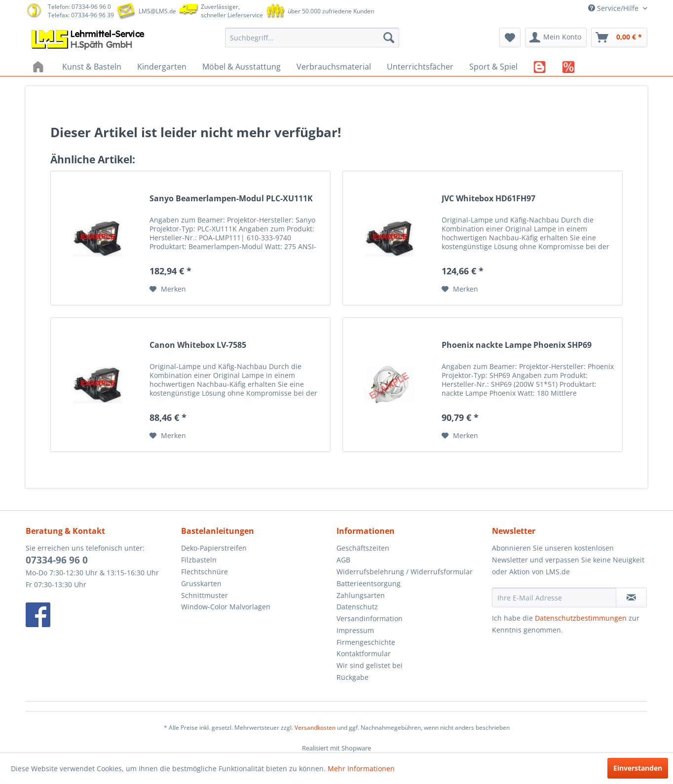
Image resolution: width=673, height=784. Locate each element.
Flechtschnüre (205, 572)
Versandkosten (315, 728)
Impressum (355, 630)
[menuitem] (312, 37)
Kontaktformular (364, 653)
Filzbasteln (199, 560)
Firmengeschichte (366, 642)
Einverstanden (638, 768)
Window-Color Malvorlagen (226, 607)
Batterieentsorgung (369, 583)
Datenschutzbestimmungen (581, 618)
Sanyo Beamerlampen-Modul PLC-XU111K (231, 199)
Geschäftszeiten (363, 548)
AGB (343, 560)
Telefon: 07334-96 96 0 (79, 7)
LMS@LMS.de (157, 11)
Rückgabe (353, 677)
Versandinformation (370, 618)
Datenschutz (357, 607)
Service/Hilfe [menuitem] (614, 8)
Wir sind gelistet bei (370, 665)
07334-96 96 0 (57, 560)
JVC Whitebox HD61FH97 (488, 199)
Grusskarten (201, 583)
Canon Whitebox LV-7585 (198, 345)
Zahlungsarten (361, 595)
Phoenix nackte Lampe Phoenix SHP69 (517, 345)
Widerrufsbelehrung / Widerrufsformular (405, 572)
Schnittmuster (205, 595)
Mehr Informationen (361, 768)
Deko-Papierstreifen (214, 548)
